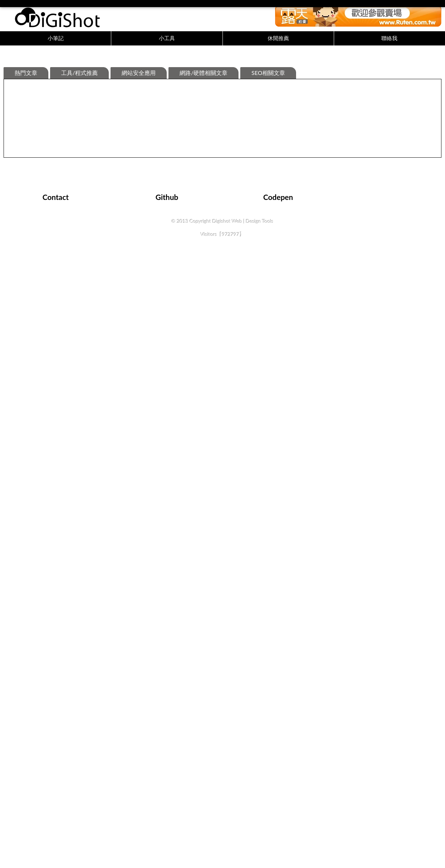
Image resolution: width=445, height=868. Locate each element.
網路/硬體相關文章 (203, 178)
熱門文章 (26, 178)
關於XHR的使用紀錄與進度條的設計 (55, 436)
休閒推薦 (278, 42)
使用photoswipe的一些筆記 (260, 280)
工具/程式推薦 (79, 178)
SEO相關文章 (268, 178)
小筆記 (56, 42)
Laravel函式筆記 (141, 592)
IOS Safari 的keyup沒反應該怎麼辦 (268, 436)
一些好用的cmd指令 (360, 280)
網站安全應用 (139, 178)
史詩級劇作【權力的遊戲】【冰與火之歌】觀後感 (70, 592)
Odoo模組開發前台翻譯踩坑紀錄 (374, 592)
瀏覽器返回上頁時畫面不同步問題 (160, 280)
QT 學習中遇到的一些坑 (256, 592)
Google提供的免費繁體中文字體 (373, 436)
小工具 (167, 42)
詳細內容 (61, 333)
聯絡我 (389, 42)
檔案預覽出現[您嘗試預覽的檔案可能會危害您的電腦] (74, 280)
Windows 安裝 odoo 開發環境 (156, 436)
